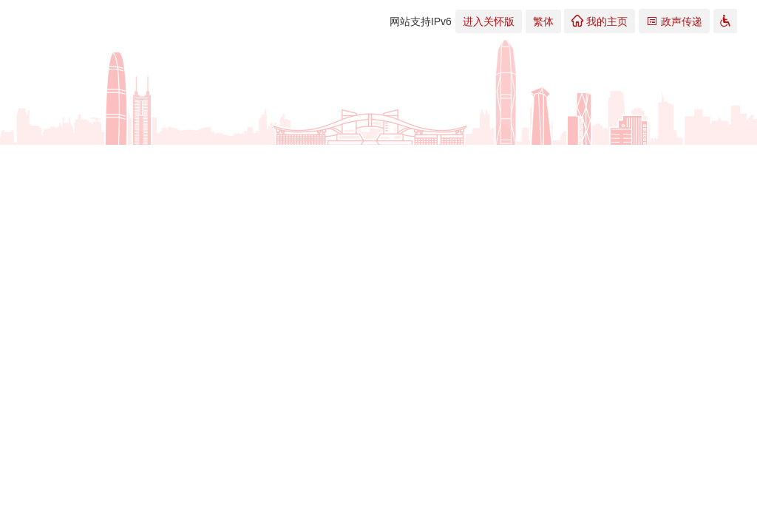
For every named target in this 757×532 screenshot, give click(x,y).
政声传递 (674, 21)
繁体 (543, 21)
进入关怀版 (489, 21)
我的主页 (600, 21)
